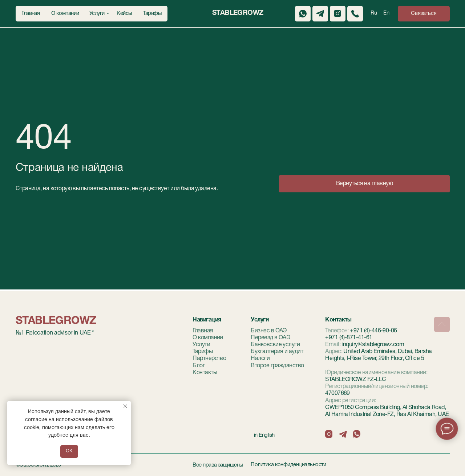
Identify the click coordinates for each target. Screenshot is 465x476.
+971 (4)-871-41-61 (349, 338)
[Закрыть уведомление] (125, 406)
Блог (199, 366)
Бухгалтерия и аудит (277, 352)
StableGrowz (238, 13)
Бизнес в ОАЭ (269, 331)
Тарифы (203, 352)
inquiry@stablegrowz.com (373, 345)
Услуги (201, 345)
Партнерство (209, 359)
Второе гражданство (277, 366)
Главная (203, 331)
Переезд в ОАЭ (270, 338)
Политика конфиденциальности (288, 465)
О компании (208, 338)
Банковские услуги (275, 345)
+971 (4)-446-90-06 (373, 331)
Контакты (205, 373)
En (386, 13)
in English (264, 435)
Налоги (260, 359)
